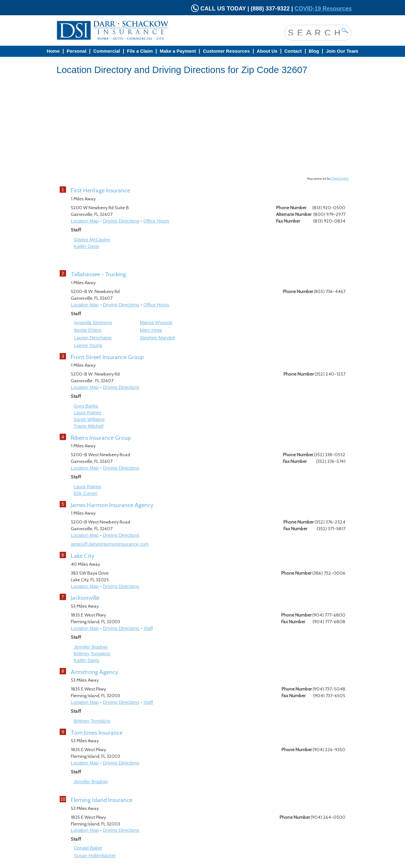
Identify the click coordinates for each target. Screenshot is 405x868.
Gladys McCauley (92, 240)
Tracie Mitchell (89, 426)
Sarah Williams (89, 419)
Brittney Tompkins (92, 654)
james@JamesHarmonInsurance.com (110, 544)
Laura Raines (87, 413)
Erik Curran (85, 493)
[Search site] (313, 32)
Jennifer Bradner (91, 647)
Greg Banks (86, 406)
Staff (148, 628)
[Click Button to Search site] (345, 31)
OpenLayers (340, 179)
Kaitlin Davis (86, 246)
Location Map (85, 221)
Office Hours (156, 221)
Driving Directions (121, 221)
